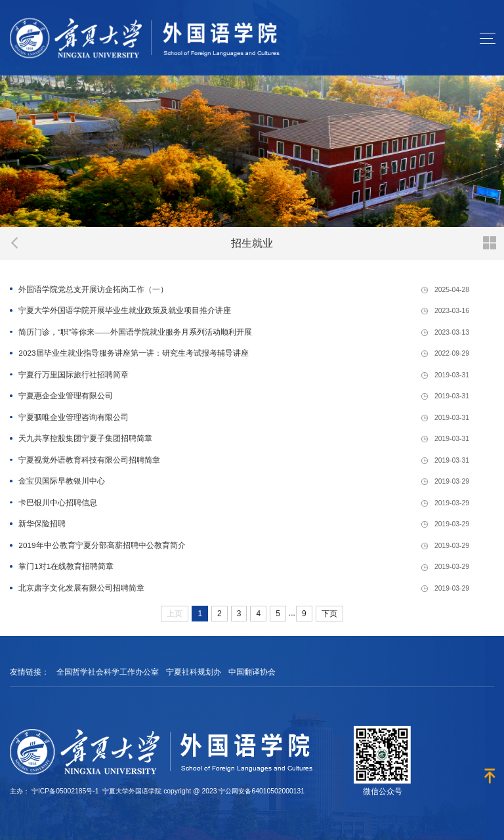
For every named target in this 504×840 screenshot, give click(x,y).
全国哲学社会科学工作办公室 (108, 672)
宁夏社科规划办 (194, 672)
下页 (329, 614)
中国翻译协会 (252, 672)
